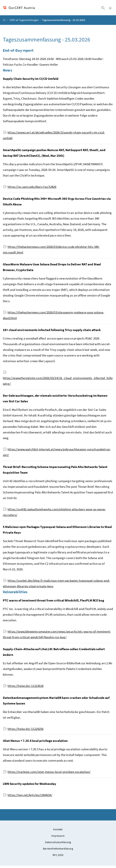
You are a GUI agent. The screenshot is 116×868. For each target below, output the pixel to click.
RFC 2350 (58, 857)
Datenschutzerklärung (58, 844)
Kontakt (58, 832)
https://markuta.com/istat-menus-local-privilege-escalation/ (47, 774)
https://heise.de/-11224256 (24, 731)
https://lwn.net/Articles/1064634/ (28, 797)
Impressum (58, 838)
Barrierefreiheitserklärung (58, 851)
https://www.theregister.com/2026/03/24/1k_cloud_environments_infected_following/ (58, 380)
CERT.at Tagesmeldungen (24, 22)
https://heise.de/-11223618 (24, 688)
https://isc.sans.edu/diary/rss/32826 (30, 189)
